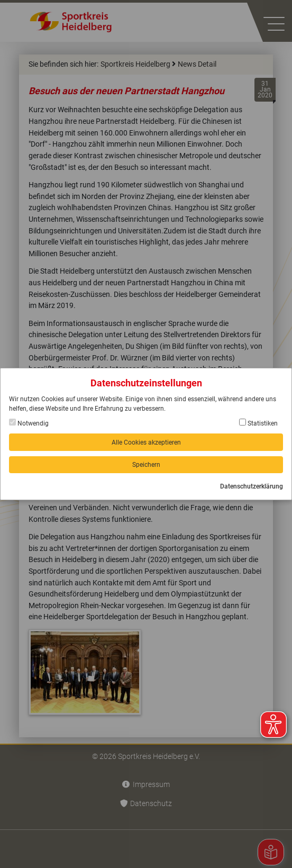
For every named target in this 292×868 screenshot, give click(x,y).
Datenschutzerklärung (252, 486)
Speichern (146, 465)
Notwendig (29, 423)
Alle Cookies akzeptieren (146, 442)
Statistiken (258, 423)
